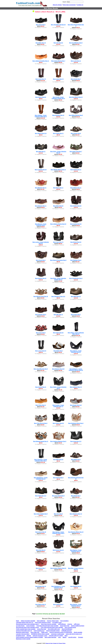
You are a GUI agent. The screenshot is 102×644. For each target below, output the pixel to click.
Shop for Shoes (57, 5)
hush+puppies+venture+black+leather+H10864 (30, 637)
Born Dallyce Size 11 (76, 188)
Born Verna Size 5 (41, 25)
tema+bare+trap (65, 626)
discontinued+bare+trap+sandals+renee (28, 627)
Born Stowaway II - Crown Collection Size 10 (41, 478)
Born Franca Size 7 (76, 315)
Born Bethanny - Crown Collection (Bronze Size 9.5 (76, 370)
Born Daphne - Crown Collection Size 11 (76, 551)
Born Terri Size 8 (58, 514)
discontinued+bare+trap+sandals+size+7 (28, 624)
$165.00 (76, 571)
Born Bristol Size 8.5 (76, 242)
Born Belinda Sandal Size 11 (41, 441)
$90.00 (41, 62)
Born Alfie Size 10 (41, 550)
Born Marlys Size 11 (41, 604)
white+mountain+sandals (28, 621)
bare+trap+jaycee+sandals (49, 624)
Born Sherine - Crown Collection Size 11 (76, 605)
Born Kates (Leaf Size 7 (76, 152)
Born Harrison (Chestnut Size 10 (76, 478)
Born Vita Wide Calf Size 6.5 (58, 25)
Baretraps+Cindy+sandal (23, 639)
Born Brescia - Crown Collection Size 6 (41, 225)
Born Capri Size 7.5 (58, 242)
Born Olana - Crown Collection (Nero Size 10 (76, 333)
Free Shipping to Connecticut (41, 27)
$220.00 (41, 389)
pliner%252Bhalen (67, 629)
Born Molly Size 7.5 (41, 43)
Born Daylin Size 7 (76, 496)
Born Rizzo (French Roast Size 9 (76, 25)
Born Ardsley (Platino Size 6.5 (58, 568)
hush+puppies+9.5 (39, 631)
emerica (70, 624)
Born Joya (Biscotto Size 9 (41, 369)
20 (64, 614)
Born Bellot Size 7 (58, 351)
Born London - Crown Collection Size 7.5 (58, 406)
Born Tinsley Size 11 (76, 170)
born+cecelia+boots (70, 627)
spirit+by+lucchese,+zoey (40, 636)
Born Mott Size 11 (41, 152)
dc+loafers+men (57, 622)
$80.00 (41, 443)
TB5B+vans (44, 632)
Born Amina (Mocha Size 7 (58, 61)
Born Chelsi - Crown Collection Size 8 (58, 388)
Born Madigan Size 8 (76, 260)
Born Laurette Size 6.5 (41, 170)
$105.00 (58, 117)
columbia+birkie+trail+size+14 (25, 622)
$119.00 (76, 280)
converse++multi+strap (58, 634)
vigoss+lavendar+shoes (53, 631)
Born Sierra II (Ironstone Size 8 (58, 260)
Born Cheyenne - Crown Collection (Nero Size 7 (41, 460)
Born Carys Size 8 (41, 333)
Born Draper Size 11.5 (76, 405)
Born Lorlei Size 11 (76, 61)
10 (46, 614)
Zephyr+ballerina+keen (78, 626)
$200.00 (58, 81)
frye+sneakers (64, 621)
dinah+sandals (78, 632)
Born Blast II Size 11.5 (41, 133)
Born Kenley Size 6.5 (58, 550)
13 (51, 614)
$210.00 (58, 26)
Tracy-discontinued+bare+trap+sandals (52, 627)
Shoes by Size (49, 643)
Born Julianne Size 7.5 (76, 387)
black (18, 621)
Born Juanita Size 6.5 (76, 224)
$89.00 (41, 135)
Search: (65, 2)
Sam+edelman (41, 621)
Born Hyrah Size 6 (41, 260)
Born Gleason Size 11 (41, 206)
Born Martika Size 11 (76, 586)
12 (50, 614)
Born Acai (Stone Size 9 (58, 496)
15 (55, 614)
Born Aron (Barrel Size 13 (76, 97)
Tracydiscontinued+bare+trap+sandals (47, 626)
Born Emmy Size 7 (41, 568)
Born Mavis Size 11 (58, 188)
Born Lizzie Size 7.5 (41, 79)
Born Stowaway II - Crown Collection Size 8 (58, 587)
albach (65, 637)
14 (53, 614)
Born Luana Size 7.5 (58, 79)
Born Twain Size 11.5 (41, 496)
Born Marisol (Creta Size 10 (41, 296)
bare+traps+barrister (50, 637)
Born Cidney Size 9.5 (58, 423)
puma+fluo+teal (42, 629)
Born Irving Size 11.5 (76, 441)
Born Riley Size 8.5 (58, 460)
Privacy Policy (62, 643)
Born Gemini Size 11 (41, 387)
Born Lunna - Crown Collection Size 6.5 (41, 243)
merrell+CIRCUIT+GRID (56, 636)
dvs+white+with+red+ (54, 629)
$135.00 (76, 99)
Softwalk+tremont (66, 631)
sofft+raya (77, 624)
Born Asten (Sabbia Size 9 (41, 514)
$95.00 (58, 135)
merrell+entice (72, 637)
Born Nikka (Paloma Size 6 (76, 115)
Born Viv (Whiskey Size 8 (76, 43)
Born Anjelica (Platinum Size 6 (58, 441)
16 (57, 614)
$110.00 (41, 153)
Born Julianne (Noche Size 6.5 (58, 224)
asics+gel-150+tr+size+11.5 (74, 634)
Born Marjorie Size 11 (41, 188)
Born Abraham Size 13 (58, 115)
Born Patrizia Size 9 (58, 478)
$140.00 (76, 207)
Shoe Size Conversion (69, 5)
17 (58, 614)
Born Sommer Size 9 (41, 315)
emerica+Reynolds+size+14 (24, 631)
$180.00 (41, 245)
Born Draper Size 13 (41, 586)
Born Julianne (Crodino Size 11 (41, 61)
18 (60, 614)
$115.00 (76, 62)
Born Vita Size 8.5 (58, 43)
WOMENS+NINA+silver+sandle (40, 634)
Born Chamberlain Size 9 (76, 278)
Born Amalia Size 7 (76, 79)
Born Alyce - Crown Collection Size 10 (58, 152)
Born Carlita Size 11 (58, 133)
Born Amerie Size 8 (76, 133)
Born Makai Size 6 (76, 460)
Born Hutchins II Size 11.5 (58, 296)
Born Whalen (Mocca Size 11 (58, 170)
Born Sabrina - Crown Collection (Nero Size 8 (58, 533)
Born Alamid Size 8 (58, 604)
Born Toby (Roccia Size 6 (41, 423)
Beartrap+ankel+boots (22, 632)
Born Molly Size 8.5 (58, 206)
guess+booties (30, 626)
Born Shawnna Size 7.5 (76, 514)
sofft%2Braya (62, 624)
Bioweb (29, 636)
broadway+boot (21, 636)
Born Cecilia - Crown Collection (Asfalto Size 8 (58, 98)
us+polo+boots (20, 626)
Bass (66, 636)
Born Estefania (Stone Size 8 (76, 423)
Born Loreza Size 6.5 (41, 351)
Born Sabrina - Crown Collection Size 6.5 (76, 351)
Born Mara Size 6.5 (76, 296)
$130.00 (58, 425)
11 (48, 614)
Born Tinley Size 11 (41, 405)
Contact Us (80, 5)
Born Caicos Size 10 (41, 532)
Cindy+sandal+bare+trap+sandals (26, 629)
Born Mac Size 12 (58, 315)
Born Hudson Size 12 (41, 278)
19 (62, 614)
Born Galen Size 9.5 (58, 333)
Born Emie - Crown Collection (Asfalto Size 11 (58, 279)
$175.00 (58, 606)
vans (60, 637)
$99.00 (41, 99)
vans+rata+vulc (35, 632)
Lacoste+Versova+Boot (23, 634)
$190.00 (76, 588)
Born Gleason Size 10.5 (58, 369)
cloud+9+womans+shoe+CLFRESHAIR (61, 632)
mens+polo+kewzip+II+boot (43, 622)
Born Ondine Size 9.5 (76, 206)
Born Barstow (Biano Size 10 (76, 532)
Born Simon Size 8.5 (41, 97)
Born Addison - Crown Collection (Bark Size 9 (41, 116)
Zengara (80, 637)
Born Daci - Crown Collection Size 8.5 (76, 569)
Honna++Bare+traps (53, 621)
